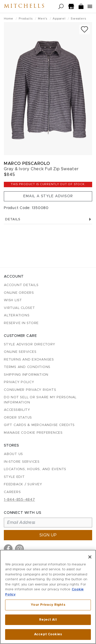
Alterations (17, 315)
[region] (48, 597)
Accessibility (17, 410)
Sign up (48, 535)
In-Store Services (22, 462)
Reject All (48, 620)
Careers (12, 492)
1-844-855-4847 (19, 500)
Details (48, 219)
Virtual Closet (19, 308)
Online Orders (19, 293)
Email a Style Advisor (48, 196)
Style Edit (14, 477)
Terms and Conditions (27, 367)
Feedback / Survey (23, 484)
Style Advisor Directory (29, 344)
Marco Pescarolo (27, 163)
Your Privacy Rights (48, 605)
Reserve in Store (21, 323)
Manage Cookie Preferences (33, 433)
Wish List (13, 300)
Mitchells (25, 6)
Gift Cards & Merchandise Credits (39, 425)
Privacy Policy (19, 382)
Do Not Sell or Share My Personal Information (40, 400)
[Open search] (61, 7)
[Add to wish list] (84, 29)
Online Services (20, 352)
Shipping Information (26, 375)
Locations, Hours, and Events (35, 469)
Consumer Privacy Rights (30, 390)
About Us (13, 454)
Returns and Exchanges (29, 360)
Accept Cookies (48, 634)
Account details (21, 285)
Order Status (18, 418)
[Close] (90, 557)
